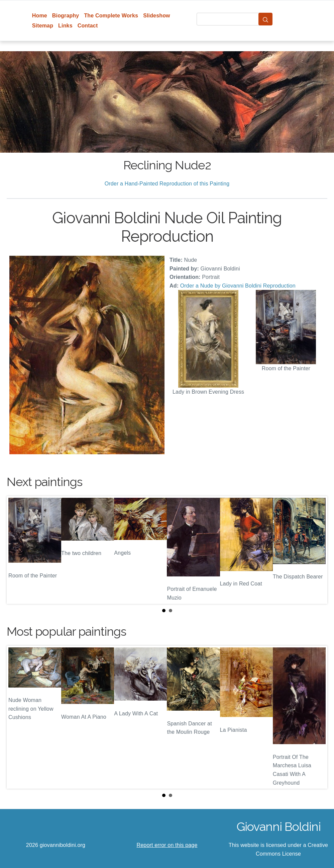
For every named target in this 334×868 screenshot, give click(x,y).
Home (40, 16)
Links (65, 26)
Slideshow (157, 16)
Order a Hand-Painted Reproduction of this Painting (167, 184)
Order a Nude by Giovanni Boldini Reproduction (238, 286)
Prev (17, 550)
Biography (66, 16)
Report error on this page (167, 845)
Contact (88, 26)
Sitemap (43, 26)
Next (317, 550)
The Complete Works (111, 16)
